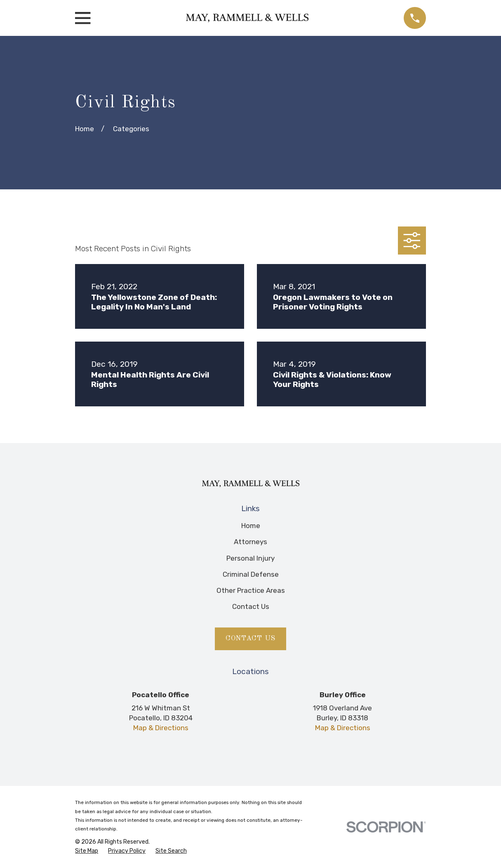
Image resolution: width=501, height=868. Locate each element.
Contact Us (251, 606)
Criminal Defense (251, 574)
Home (251, 526)
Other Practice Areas (251, 590)
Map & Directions (161, 728)
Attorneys (250, 542)
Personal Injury (250, 558)
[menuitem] (87, 851)
